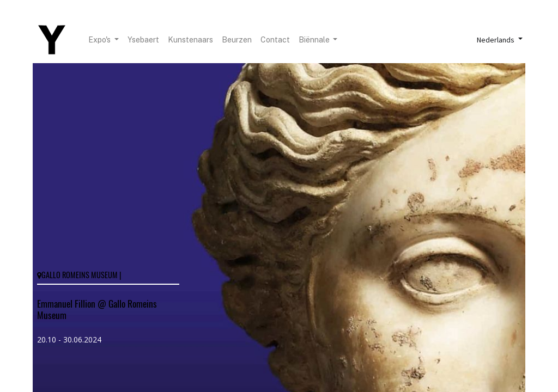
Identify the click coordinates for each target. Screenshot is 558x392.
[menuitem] (143, 40)
